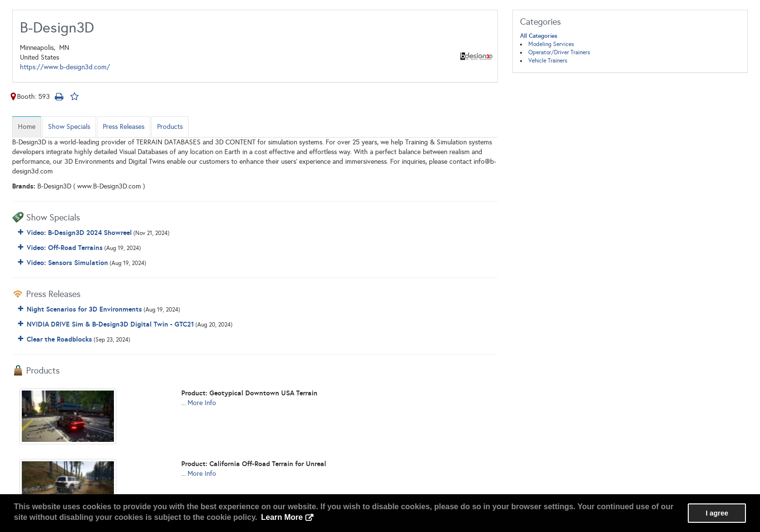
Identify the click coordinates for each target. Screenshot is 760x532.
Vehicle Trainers (548, 61)
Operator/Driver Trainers (559, 52)
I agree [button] (717, 513)
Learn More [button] (282, 517)
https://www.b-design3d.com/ (65, 67)
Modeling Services (551, 44)
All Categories (539, 36)
